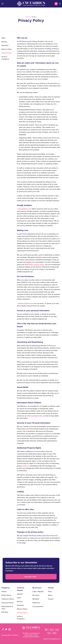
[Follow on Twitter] (6, 630)
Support (28, 17)
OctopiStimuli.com (55, 639)
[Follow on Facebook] (3, 630)
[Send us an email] (9, 630)
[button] (3, 4)
